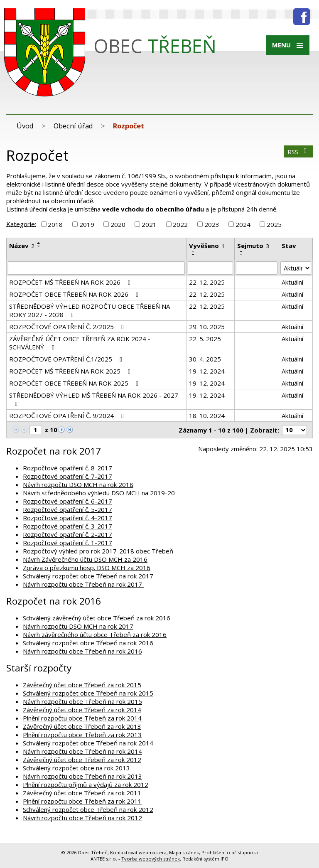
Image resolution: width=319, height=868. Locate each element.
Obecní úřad (73, 126)
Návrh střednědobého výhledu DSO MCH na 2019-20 (99, 493)
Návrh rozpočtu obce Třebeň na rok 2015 (82, 701)
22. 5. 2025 (205, 339)
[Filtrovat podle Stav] (296, 268)
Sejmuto (253, 246)
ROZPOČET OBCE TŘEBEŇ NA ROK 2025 (75, 383)
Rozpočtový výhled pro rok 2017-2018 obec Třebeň (98, 551)
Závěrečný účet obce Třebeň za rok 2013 (82, 726)
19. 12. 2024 (207, 371)
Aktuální (292, 282)
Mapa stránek (184, 852)
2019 (87, 224)
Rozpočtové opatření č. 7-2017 (67, 476)
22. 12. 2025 (207, 282)
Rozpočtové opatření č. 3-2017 (67, 526)
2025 (274, 224)
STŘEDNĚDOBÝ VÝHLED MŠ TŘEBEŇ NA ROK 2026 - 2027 (94, 399)
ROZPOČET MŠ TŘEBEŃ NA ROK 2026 (71, 282)
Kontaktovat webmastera (138, 852)
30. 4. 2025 (205, 359)
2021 (149, 224)
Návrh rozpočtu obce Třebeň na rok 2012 (82, 818)
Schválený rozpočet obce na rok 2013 (76, 768)
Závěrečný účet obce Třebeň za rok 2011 (82, 793)
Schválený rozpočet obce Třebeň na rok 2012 (88, 809)
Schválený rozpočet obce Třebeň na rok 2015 (88, 693)
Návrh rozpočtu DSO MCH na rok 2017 (78, 626)
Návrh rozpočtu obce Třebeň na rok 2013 (82, 776)
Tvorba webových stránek (151, 859)
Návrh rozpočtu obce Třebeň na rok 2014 (82, 751)
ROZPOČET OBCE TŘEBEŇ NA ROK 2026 (75, 294)
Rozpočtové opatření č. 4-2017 (67, 518)
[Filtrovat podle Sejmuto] (257, 268)
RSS (298, 152)
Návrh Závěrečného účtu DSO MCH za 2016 (85, 559)
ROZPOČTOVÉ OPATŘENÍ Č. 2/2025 (68, 327)
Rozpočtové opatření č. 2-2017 (67, 534)
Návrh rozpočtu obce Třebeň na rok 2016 (82, 651)
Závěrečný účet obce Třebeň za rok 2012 (82, 760)
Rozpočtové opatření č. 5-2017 (67, 509)
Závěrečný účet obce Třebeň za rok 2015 (82, 685)
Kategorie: (21, 224)
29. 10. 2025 (207, 327)
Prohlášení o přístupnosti (230, 852)
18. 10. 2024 (207, 416)
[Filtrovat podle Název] (96, 268)
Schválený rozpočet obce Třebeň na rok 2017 (88, 576)
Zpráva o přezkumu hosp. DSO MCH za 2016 (87, 568)
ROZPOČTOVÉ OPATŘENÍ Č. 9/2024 (68, 416)
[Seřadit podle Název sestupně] (39, 246)
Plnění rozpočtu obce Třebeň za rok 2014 (82, 718)
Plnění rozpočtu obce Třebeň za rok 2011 (82, 801)
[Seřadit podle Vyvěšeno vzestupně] (194, 251)
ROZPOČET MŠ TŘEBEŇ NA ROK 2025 (71, 371)
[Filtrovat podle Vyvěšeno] (210, 268)
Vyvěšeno (207, 246)
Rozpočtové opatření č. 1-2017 (67, 543)
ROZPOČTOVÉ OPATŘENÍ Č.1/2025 (67, 359)
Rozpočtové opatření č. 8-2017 (67, 468)
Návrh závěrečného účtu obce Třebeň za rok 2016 (95, 634)
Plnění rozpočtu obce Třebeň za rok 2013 (82, 735)
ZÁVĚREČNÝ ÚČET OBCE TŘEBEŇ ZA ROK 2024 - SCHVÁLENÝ (80, 343)
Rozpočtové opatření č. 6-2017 (67, 501)
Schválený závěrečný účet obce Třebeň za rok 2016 (97, 618)
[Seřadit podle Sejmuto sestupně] (242, 255)
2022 (180, 224)
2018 (55, 224)
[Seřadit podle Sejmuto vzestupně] (242, 251)
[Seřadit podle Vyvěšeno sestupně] (194, 255)
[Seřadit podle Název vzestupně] (39, 243)
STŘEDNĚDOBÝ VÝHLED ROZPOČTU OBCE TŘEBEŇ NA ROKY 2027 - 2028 (90, 310)
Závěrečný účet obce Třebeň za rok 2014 (82, 710)
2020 (118, 224)
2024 (243, 224)
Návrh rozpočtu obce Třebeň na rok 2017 (83, 584)
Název (22, 246)
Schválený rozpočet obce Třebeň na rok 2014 (88, 743)
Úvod (25, 126)
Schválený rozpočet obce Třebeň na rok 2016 (88, 643)
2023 (212, 224)
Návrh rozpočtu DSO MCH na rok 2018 (78, 484)
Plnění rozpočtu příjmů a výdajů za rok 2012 (86, 784)
